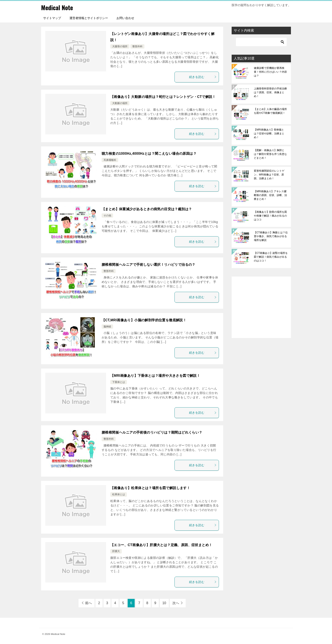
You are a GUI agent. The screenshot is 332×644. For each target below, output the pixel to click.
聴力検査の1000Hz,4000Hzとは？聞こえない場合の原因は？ (149, 154)
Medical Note (58, 7)
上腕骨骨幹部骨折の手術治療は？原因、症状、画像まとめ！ (270, 92)
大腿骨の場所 (120, 46)
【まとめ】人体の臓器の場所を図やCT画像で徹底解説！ (270, 111)
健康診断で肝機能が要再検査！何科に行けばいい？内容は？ (270, 72)
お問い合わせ (125, 18)
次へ (176, 603)
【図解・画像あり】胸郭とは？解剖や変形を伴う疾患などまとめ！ (270, 154)
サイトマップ (52, 18)
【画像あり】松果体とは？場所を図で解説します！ (150, 488)
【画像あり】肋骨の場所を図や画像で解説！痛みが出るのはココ (270, 216)
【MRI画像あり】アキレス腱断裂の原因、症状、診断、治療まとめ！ (270, 195)
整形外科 (137, 46)
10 (164, 603)
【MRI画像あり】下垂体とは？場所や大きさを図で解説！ (155, 376)
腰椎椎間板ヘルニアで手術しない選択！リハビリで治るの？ (149, 265)
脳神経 (107, 327)
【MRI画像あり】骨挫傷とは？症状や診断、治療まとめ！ (269, 134)
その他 (107, 216)
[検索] (261, 42)
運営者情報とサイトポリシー (89, 18)
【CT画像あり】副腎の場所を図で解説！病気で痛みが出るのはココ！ (271, 257)
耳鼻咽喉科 (110, 160)
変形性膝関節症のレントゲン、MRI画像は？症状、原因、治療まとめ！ (269, 175)
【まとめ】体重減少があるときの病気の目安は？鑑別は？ (147, 209)
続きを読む (203, 77)
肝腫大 (116, 551)
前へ (89, 603)
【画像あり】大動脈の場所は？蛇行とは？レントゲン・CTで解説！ (163, 97)
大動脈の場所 (120, 103)
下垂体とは (119, 382)
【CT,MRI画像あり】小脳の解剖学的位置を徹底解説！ (144, 320)
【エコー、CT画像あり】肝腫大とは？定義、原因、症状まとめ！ (161, 545)
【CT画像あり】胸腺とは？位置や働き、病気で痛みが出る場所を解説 (271, 236)
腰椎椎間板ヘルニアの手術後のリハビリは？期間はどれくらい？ (152, 432)
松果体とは (119, 494)
